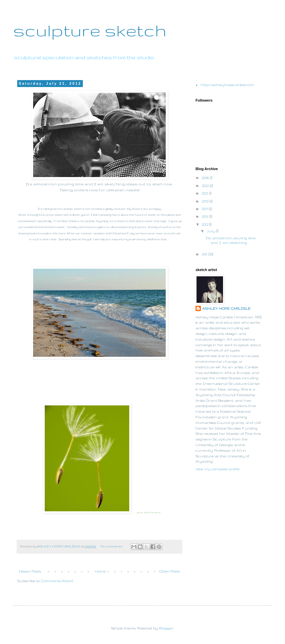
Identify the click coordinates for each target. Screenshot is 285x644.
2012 (205, 224)
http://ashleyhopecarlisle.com (227, 85)
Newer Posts (30, 571)
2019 (206, 201)
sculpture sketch (90, 30)
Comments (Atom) (57, 581)
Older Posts (170, 571)
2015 (205, 216)
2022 (206, 186)
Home (100, 571)
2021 (205, 193)
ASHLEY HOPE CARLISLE (226, 308)
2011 (205, 254)
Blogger (166, 628)
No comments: (112, 546)
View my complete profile (218, 469)
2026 (206, 178)
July (211, 231)
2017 (205, 209)
